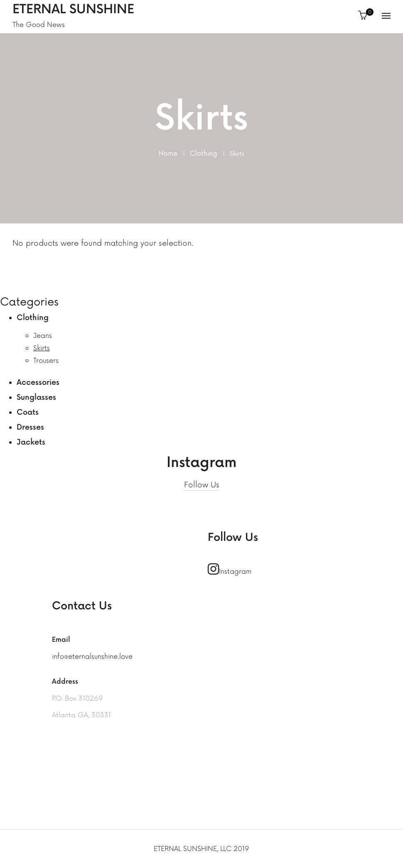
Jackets (31, 442)
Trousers (46, 361)
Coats (28, 412)
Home (168, 154)
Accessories (38, 383)
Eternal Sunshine (73, 10)
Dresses (30, 427)
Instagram (230, 569)
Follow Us (202, 485)
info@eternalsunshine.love (92, 657)
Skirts (42, 348)
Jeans (43, 336)
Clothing (204, 154)
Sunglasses (36, 397)
